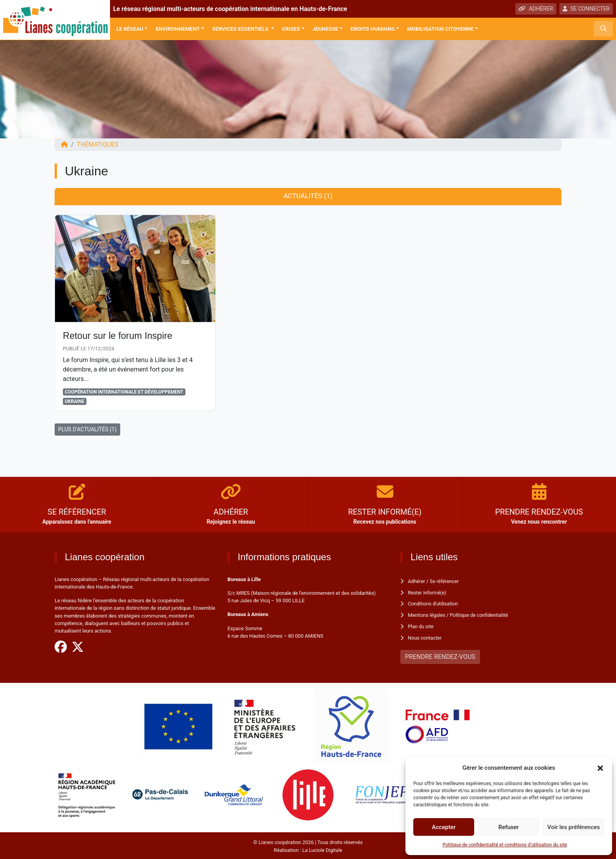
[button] (600, 768)
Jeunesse (325, 29)
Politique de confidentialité (480, 615)
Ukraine (75, 402)
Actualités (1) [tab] (308, 196)
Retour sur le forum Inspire (119, 336)
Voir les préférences (574, 827)
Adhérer (417, 582)
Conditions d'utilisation (433, 604)
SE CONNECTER (586, 9)
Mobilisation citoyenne (440, 29)
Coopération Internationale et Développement (124, 392)
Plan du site (421, 626)
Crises (291, 29)
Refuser (508, 827)
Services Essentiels (241, 29)
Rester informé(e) (427, 593)
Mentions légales (427, 615)
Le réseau (130, 29)
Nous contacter (425, 637)
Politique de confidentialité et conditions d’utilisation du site (505, 845)
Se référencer (445, 582)
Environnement (178, 29)
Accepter (444, 827)
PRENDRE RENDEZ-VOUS (440, 656)
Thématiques (98, 144)
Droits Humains (372, 29)
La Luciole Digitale (322, 849)
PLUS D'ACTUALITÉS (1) (87, 430)
